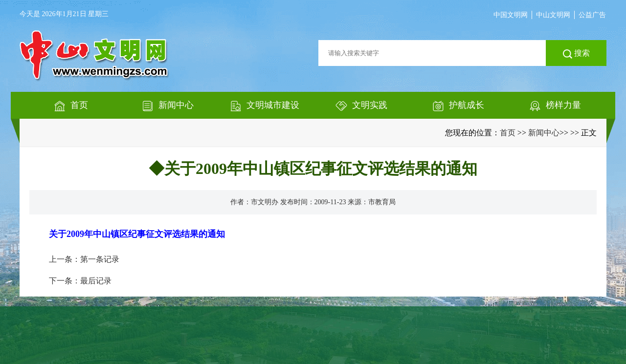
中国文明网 (511, 15)
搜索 (576, 54)
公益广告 (592, 15)
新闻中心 (544, 133)
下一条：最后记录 (80, 281)
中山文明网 (553, 15)
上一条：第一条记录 (84, 259)
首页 (508, 133)
